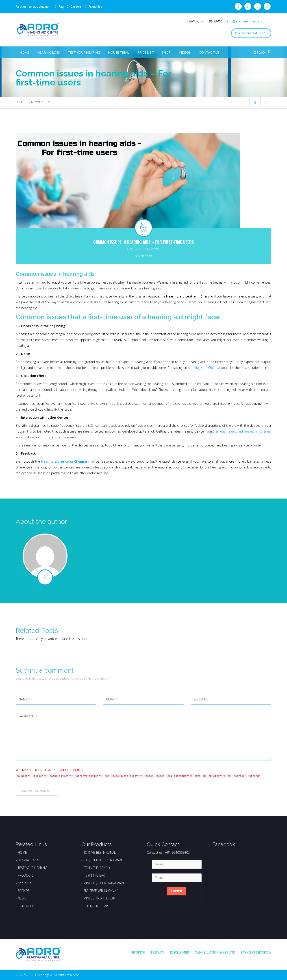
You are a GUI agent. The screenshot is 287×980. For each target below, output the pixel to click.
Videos (185, 52)
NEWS (22, 898)
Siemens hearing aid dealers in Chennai (242, 431)
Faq (61, 6)
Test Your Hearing (84, 52)
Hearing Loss (49, 52)
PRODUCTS (26, 875)
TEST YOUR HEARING (32, 868)
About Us (24, 883)
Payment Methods (256, 953)
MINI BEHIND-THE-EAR (99, 898)
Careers (76, 6)
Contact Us (209, 52)
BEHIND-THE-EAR (96, 906)
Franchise (95, 6)
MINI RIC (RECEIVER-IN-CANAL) (104, 883)
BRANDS (24, 891)
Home (24, 52)
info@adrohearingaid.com (246, 21)
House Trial (119, 52)
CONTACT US (27, 906)
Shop (166, 52)
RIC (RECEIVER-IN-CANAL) (101, 891)
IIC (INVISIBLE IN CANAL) (100, 852)
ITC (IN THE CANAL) (97, 868)
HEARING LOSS (28, 860)
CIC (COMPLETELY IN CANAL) (103, 860)
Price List (146, 52)
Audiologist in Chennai (204, 368)
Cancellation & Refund (215, 953)
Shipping (138, 953)
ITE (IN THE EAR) (94, 875)
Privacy (158, 953)
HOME (22, 852)
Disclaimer (180, 953)
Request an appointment (34, 6)
